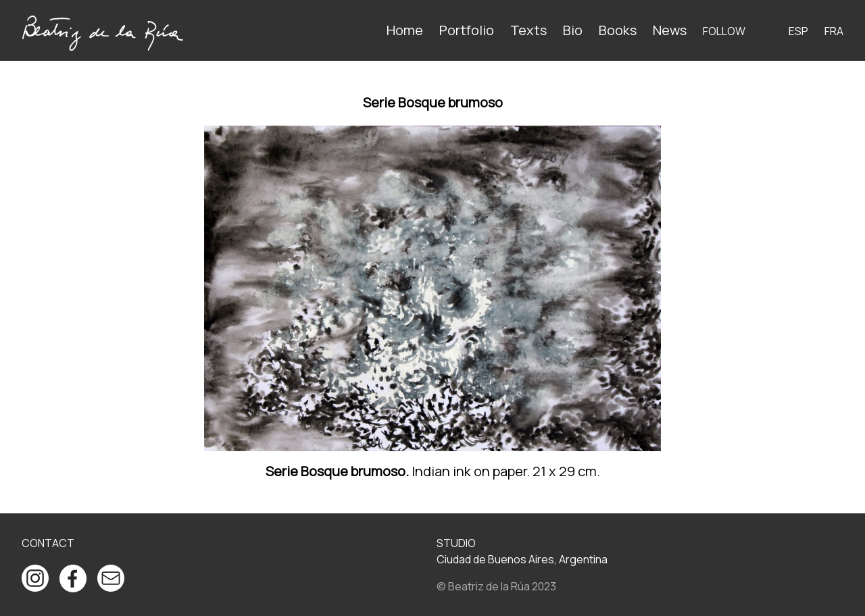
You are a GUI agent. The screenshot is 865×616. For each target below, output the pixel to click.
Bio (573, 30)
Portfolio (467, 30)
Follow (724, 31)
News (670, 30)
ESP (798, 31)
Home (405, 30)
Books (618, 30)
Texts (528, 30)
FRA (834, 31)
